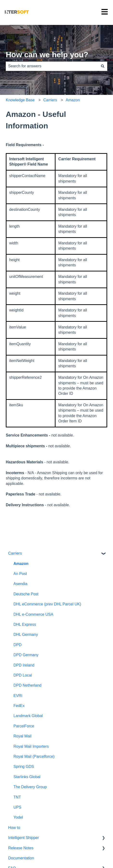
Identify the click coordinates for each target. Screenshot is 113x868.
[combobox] (52, 66)
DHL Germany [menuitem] (26, 635)
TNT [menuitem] (17, 797)
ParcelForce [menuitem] (24, 726)
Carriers (50, 100)
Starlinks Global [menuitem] (27, 777)
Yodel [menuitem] (18, 817)
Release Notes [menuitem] (21, 848)
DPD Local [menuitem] (23, 675)
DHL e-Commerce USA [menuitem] (33, 614)
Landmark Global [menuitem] (28, 716)
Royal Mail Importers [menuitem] (31, 746)
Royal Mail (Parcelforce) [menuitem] (34, 756)
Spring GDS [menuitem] (24, 767)
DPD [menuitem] (18, 645)
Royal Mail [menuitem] (22, 736)
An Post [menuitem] (20, 574)
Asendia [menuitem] (20, 584)
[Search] (103, 66)
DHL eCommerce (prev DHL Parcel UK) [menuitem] (47, 604)
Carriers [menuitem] (15, 553)
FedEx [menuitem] (19, 706)
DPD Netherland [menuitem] (28, 685)
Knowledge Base (20, 100)
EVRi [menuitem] (18, 696)
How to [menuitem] (14, 828)
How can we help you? (47, 55)
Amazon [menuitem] (21, 564)
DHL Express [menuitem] (25, 624)
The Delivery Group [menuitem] (30, 787)
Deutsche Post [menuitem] (26, 594)
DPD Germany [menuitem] (26, 655)
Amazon (73, 100)
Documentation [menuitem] (21, 858)
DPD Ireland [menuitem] (24, 665)
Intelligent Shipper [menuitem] (24, 838)
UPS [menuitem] (17, 807)
